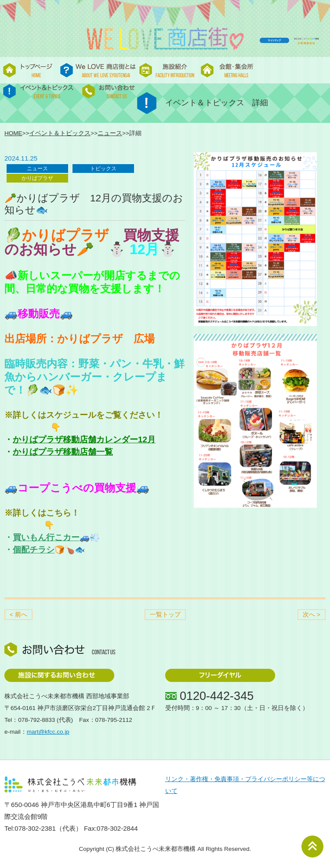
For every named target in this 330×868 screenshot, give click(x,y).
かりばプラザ (37, 178)
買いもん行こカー (46, 537)
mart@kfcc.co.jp (48, 732)
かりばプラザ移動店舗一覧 (63, 452)
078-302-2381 (35, 828)
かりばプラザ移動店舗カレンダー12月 (84, 439)
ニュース (110, 133)
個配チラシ (34, 550)
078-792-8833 (36, 720)
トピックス (103, 169)
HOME (13, 133)
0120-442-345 (217, 696)
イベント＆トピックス (60, 133)
